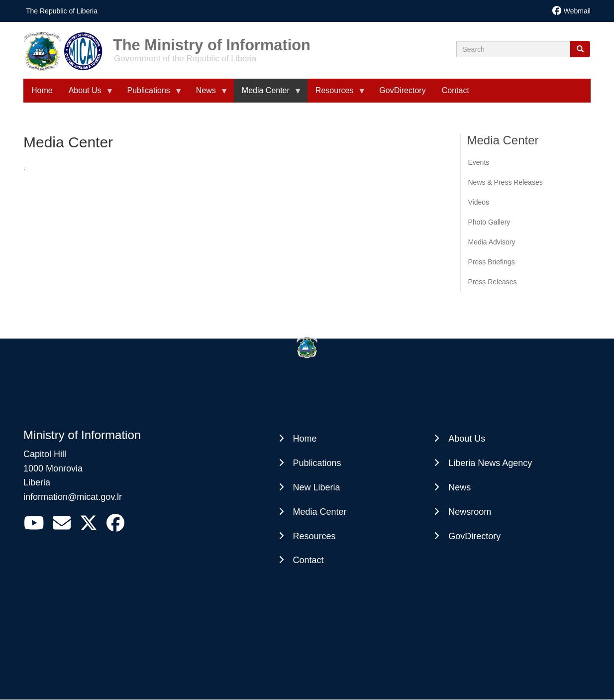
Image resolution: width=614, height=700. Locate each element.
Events (479, 162)
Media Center (320, 512)
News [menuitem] (208, 94)
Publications (317, 463)
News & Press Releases (506, 182)
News (460, 487)
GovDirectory (474, 536)
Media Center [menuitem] (268, 94)
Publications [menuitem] (151, 94)
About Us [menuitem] (87, 94)
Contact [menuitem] (456, 90)
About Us (467, 439)
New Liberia (317, 487)
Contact (308, 560)
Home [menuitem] (42, 90)
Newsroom (470, 512)
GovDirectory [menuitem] (402, 90)
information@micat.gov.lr (73, 497)
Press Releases (493, 282)
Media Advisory (492, 242)
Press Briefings (492, 262)
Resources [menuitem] (336, 94)
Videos (479, 202)
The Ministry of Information (212, 42)
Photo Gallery (489, 222)
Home (305, 439)
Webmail (577, 11)
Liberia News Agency (490, 463)
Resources (314, 536)
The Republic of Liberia (62, 11)
